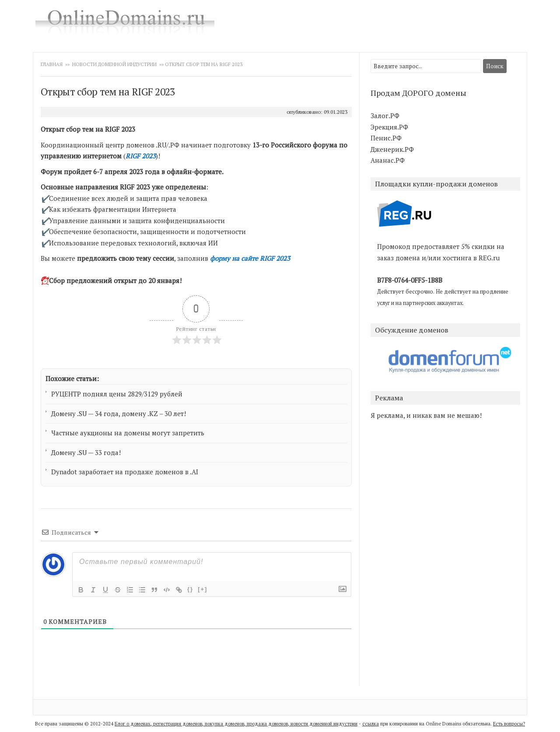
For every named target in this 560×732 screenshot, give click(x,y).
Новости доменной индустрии (114, 64)
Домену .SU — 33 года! (86, 452)
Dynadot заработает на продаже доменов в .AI (125, 472)
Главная (52, 64)
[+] (203, 589)
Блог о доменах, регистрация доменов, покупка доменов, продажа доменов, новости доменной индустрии (236, 724)
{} (190, 589)
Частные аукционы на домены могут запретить (128, 433)
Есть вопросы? (509, 724)
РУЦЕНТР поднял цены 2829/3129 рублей (117, 394)
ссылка (371, 724)
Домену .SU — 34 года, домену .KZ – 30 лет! (119, 413)
